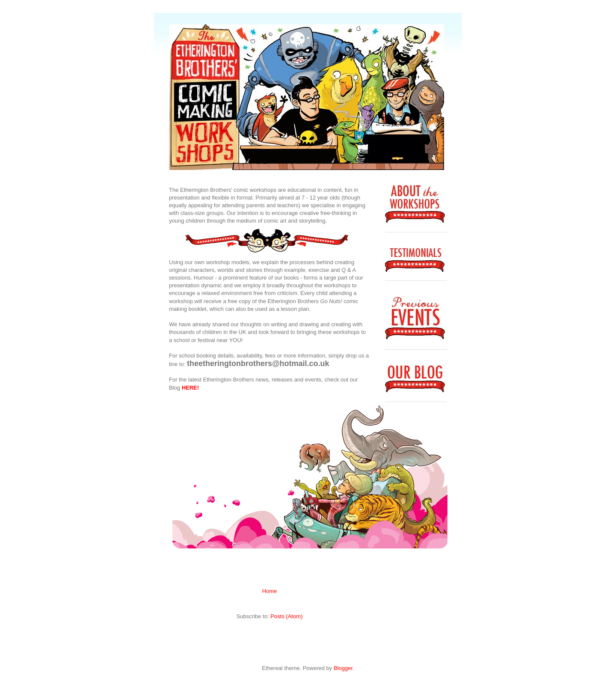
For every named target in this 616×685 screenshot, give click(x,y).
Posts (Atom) (286, 616)
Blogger (343, 668)
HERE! (190, 388)
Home (270, 591)
